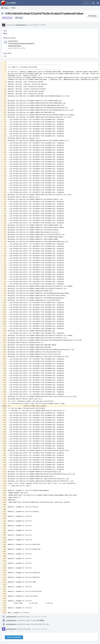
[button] (98, 3)
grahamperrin (21, 25)
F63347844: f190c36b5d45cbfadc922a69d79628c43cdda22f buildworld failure (27, 44)
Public (20, 18)
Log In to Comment (14, 637)
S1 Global (41, 620)
